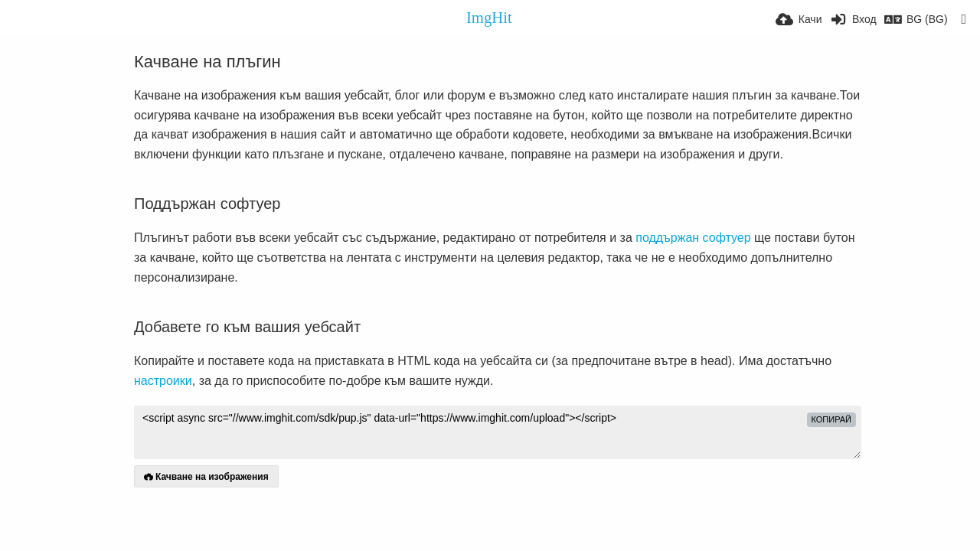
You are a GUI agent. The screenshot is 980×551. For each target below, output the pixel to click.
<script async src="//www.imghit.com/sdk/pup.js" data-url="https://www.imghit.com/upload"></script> (498, 432)
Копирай (832, 419)
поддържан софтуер (693, 238)
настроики (163, 381)
